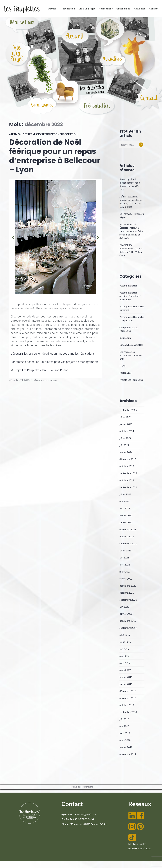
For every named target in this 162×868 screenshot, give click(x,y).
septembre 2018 (128, 712)
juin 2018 (124, 719)
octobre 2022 (127, 480)
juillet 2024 (125, 438)
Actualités (139, 9)
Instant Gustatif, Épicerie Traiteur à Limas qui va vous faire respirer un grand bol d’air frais (131, 231)
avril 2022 (125, 508)
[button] (13, 237)
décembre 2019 (128, 621)
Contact (153, 9)
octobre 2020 (127, 593)
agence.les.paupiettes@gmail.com (79, 814)
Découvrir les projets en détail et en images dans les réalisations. (53, 354)
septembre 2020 (128, 600)
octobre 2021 (127, 536)
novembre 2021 (128, 529)
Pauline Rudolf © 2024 (140, 848)
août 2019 (125, 635)
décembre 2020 (128, 586)
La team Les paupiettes (131, 345)
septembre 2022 (128, 487)
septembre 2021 (128, 543)
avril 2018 (125, 733)
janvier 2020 (126, 614)
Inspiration (125, 338)
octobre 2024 (127, 431)
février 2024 (126, 452)
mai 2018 (124, 726)
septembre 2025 (128, 410)
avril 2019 (125, 663)
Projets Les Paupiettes (131, 380)
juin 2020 (124, 607)
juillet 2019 (125, 642)
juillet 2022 (125, 494)
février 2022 (126, 515)
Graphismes (122, 9)
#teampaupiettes (128, 285)
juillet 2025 (125, 417)
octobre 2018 (127, 705)
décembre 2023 (128, 459)
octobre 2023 (127, 466)
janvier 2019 (126, 684)
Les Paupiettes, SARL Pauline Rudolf (45, 370)
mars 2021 (125, 572)
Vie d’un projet (86, 9)
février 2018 (126, 747)
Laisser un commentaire (45, 380)
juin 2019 (124, 649)
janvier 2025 (126, 424)
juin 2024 (124, 445)
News (122, 366)
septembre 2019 (128, 628)
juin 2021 (124, 557)
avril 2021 (125, 564)
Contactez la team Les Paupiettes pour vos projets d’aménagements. (55, 362)
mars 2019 (125, 670)
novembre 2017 (128, 754)
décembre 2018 (128, 691)
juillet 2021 (125, 550)
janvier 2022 (126, 522)
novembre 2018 (128, 698)
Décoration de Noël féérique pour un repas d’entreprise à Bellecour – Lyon (55, 156)
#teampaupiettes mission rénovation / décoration (43, 134)
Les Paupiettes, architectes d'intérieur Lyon (131, 355)
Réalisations (105, 9)
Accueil (51, 9)
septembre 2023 (128, 473)
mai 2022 (124, 501)
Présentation (67, 9)
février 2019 (126, 677)
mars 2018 (125, 740)
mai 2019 (124, 656)
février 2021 (126, 579)
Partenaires (125, 373)
